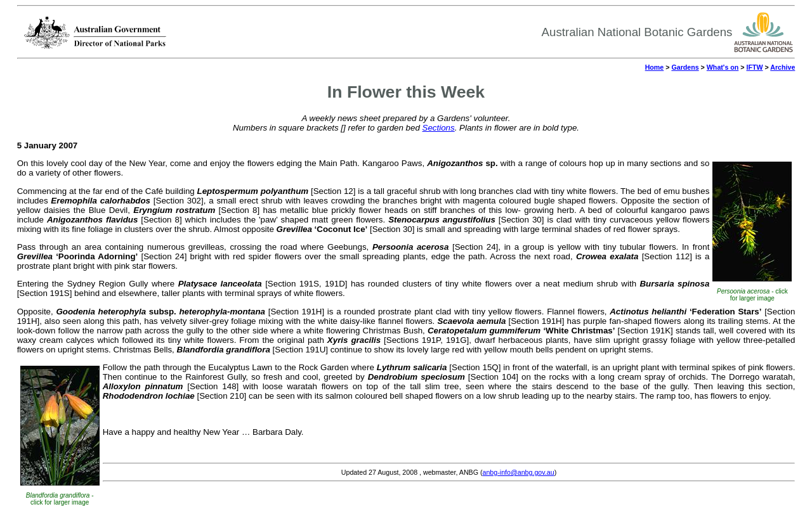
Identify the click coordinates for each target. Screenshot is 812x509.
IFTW (754, 67)
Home (655, 67)
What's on (723, 67)
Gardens (685, 67)
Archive (783, 67)
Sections (439, 128)
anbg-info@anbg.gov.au (519, 472)
